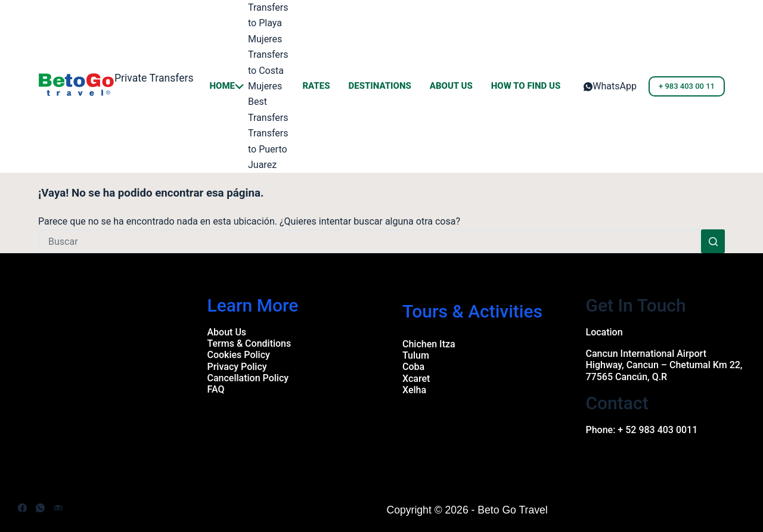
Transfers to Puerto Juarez (268, 149)
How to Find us (526, 86)
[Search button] (713, 241)
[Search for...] (370, 241)
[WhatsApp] (610, 86)
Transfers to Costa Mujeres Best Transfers (268, 86)
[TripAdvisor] (58, 508)
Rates (316, 86)
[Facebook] (22, 508)
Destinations (379, 86)
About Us (451, 86)
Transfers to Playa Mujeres (268, 23)
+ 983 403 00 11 (687, 86)
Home (227, 86)
